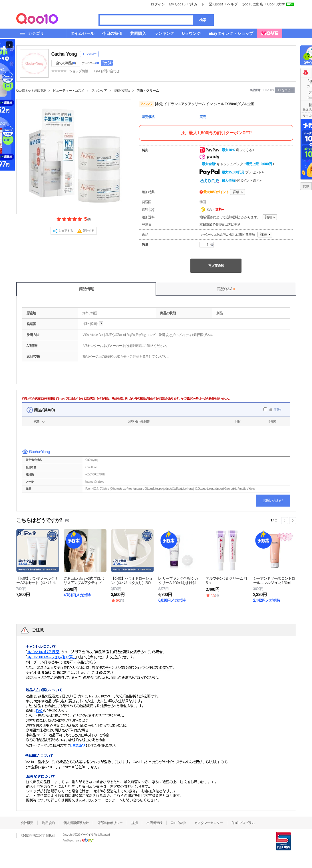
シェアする (66, 231)
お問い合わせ (273, 500)
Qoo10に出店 (252, 4)
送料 (149, 210)
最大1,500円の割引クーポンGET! (216, 133)
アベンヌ (146, 104)
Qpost (218, 4)
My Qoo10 (177, 4)
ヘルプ (233, 4)
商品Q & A (226, 289)
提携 (134, 823)
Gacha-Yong (64, 54)
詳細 (236, 192)
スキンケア (99, 91)
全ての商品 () (66, 63)
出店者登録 (154, 823)
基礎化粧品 (122, 91)
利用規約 (48, 823)
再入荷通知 (216, 266)
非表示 (278, 409)
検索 (203, 20)
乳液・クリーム (148, 91)
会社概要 (27, 823)
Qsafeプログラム (243, 823)
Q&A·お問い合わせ (107, 71)
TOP (306, 187)
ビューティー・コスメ (69, 91)
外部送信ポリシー (110, 823)
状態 (37, 421)
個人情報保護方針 (76, 823)
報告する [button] (88, 231)
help (101, 324)
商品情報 (86, 289)
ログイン (158, 4)
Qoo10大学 (276, 4)
